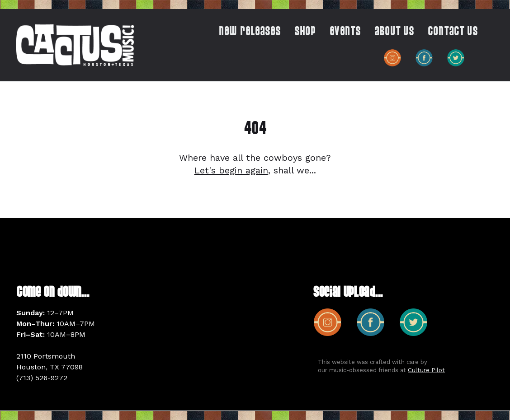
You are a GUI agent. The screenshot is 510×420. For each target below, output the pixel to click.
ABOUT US (394, 32)
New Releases (250, 32)
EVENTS (345, 32)
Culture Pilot (426, 370)
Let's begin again (231, 170)
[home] (75, 45)
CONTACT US (453, 32)
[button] (301, 34)
